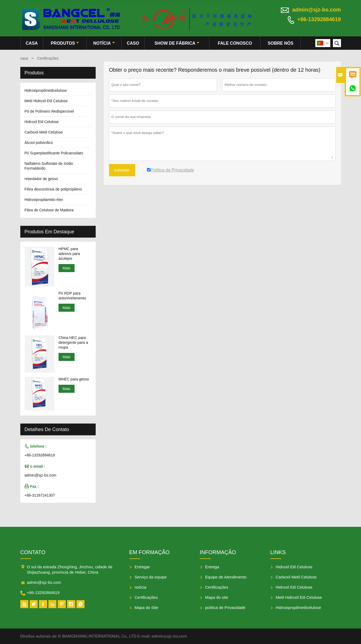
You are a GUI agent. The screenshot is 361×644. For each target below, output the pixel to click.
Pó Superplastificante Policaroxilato (54, 153)
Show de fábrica (177, 43)
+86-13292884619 (319, 19)
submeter (122, 170)
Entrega (212, 567)
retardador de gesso (41, 179)
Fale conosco (235, 43)
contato (33, 552)
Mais (67, 268)
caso (133, 43)
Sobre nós (281, 43)
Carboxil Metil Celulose (44, 132)
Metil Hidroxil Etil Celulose (46, 101)
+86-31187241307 (40, 495)
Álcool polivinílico (39, 143)
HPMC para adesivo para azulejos (69, 254)
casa (32, 43)
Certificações (146, 597)
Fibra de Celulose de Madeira (49, 210)
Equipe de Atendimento (226, 577)
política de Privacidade (225, 607)
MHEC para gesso (74, 379)
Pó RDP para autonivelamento (72, 296)
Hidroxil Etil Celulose (42, 122)
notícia (104, 43)
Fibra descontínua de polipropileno (53, 189)
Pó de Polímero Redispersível (49, 111)
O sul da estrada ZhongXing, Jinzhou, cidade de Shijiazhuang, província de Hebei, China (70, 569)
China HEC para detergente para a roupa (73, 342)
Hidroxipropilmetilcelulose (46, 90)
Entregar (142, 567)
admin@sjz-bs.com (317, 10)
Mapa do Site (146, 607)
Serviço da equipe (151, 577)
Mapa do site (217, 597)
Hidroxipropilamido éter (44, 200)
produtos (65, 43)
